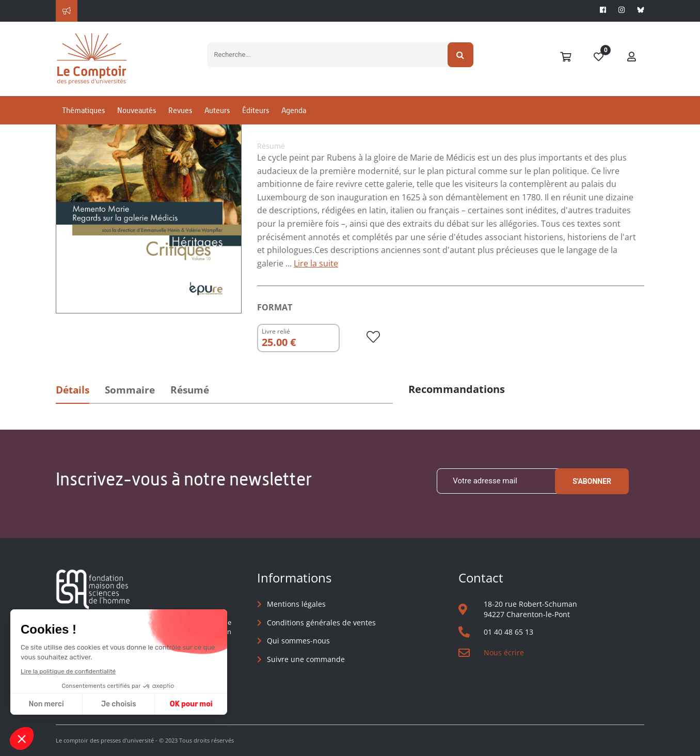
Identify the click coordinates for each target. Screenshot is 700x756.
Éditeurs (256, 110)
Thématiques (83, 110)
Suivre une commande (306, 659)
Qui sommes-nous (298, 641)
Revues (180, 110)
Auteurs (217, 110)
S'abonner (592, 481)
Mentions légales (296, 604)
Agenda (294, 110)
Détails (73, 390)
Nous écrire (504, 652)
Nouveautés (137, 110)
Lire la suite (316, 263)
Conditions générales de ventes (321, 623)
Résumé (190, 390)
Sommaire (130, 390)
